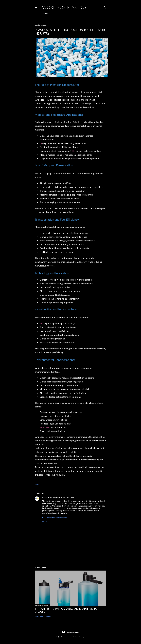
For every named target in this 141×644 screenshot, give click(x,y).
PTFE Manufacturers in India (54, 518)
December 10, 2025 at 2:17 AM (64, 497)
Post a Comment (46, 617)
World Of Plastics (64, 7)
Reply (44, 522)
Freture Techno (47, 497)
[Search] (105, 7)
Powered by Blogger (70, 632)
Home (46, 13)
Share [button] (37, 485)
